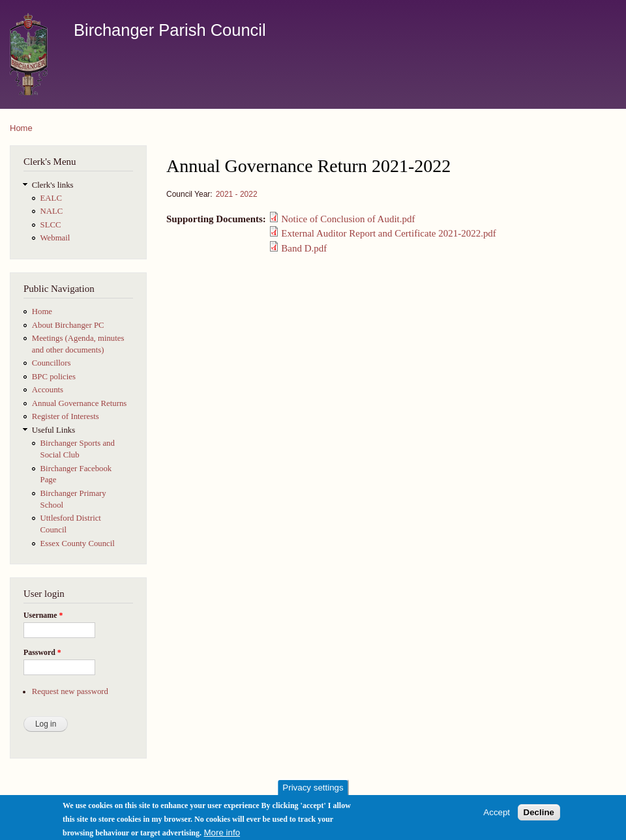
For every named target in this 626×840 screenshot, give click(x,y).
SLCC (51, 225)
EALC (51, 198)
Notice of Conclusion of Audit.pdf (348, 219)
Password (42, 652)
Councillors (52, 363)
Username (43, 615)
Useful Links (53, 430)
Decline (539, 815)
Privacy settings (313, 791)
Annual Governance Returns (80, 403)
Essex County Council (78, 543)
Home (21, 128)
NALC (52, 211)
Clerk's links (53, 185)
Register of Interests (66, 416)
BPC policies (54, 377)
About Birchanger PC (68, 325)
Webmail (55, 238)
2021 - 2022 (237, 194)
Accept (497, 815)
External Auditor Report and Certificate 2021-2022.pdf (389, 233)
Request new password (70, 691)
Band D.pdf (304, 248)
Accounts (48, 390)
